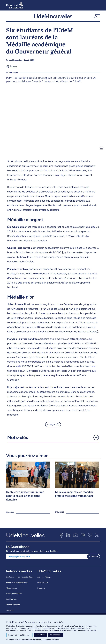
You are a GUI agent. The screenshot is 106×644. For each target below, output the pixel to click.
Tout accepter (56, 635)
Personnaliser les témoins (20, 635)
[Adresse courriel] (46, 559)
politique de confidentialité (25, 640)
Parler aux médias (13, 607)
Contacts (10, 612)
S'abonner (93, 559)
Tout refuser (40, 635)
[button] (96, 17)
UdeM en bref (12, 601)
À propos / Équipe (44, 579)
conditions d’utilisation (50, 640)
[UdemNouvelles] (53, 17)
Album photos (12, 590)
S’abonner (41, 590)
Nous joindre (43, 585)
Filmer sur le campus (14, 596)
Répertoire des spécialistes (17, 585)
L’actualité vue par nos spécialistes (20, 579)
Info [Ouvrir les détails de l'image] (102, 150)
